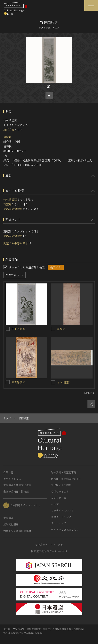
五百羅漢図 (18, 382)
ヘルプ (55, 504)
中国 (20, 130)
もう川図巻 (64, 382)
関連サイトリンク (61, 517)
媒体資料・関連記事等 (64, 472)
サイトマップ (59, 523)
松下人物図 (18, 329)
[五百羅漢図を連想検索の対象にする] (8, 382)
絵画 (6, 130)
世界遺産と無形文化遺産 (17, 485)
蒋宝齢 (7, 137)
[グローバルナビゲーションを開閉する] (91, 5)
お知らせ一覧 (59, 498)
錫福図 (61, 329)
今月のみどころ (60, 491)
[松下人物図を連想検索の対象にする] (8, 329)
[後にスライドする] (90, 393)
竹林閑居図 (10, 200)
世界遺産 (8, 518)
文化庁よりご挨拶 (61, 485)
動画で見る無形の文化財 (17, 531)
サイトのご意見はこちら (65, 530)
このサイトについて (62, 510)
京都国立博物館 (13, 209)
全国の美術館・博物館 (16, 491)
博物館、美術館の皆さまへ (66, 479)
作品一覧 (8, 472)
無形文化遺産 (11, 524)
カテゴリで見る (12, 479)
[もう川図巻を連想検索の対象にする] (53, 382)
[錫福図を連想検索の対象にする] (53, 329)
